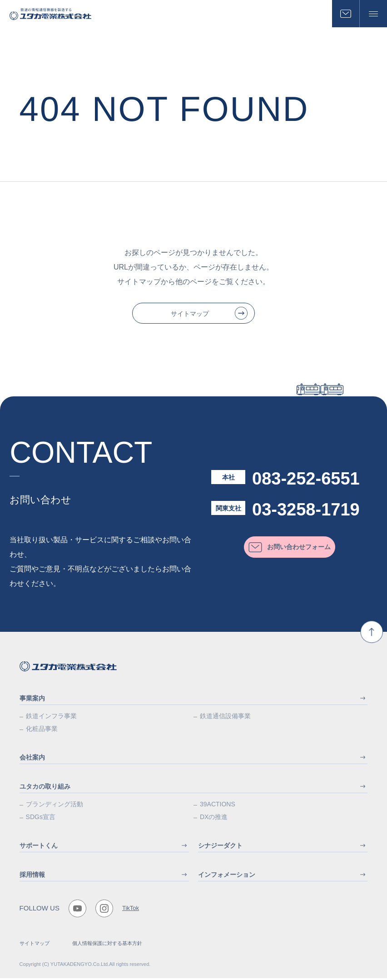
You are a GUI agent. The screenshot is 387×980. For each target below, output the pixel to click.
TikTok (131, 910)
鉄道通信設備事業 (225, 718)
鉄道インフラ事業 (51, 718)
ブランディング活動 (55, 806)
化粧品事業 (42, 730)
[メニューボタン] (373, 14)
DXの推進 (214, 819)
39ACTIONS (218, 806)
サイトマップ (35, 945)
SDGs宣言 (41, 819)
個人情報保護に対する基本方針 (107, 945)
